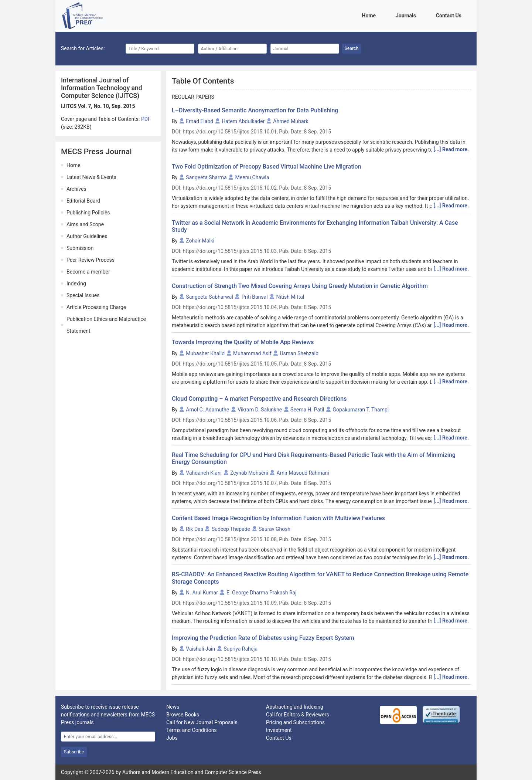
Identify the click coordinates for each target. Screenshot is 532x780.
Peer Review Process (91, 260)
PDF (146, 119)
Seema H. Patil (307, 410)
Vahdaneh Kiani (204, 473)
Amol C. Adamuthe (207, 410)
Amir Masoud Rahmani (303, 473)
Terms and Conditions (192, 730)
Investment (279, 730)
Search (352, 48)
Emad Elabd (199, 121)
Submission (80, 248)
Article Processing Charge (96, 307)
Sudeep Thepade (231, 529)
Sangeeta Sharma (206, 177)
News (173, 707)
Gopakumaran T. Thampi (361, 410)
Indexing (76, 284)
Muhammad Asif (252, 353)
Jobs (172, 738)
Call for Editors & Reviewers (298, 715)
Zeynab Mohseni (249, 473)
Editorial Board (83, 201)
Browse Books (183, 715)
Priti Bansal (255, 297)
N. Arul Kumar (202, 593)
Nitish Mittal (290, 297)
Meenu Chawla (252, 177)
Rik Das (195, 529)
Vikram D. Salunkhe (260, 410)
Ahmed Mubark (291, 121)
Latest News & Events (91, 177)
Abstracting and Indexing (295, 707)
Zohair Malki (200, 241)
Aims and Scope (85, 224)
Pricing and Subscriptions (295, 722)
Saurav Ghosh (274, 529)
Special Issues (83, 295)
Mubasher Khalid (205, 353)
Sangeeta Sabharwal (209, 297)
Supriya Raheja (241, 649)
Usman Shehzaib (299, 353)
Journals (407, 15)
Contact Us (450, 15)
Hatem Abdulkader (243, 121)
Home (370, 15)
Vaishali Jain (200, 649)
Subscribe (74, 752)
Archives (76, 189)
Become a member (88, 272)
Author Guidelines (87, 236)
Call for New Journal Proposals (202, 722)
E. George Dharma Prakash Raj (262, 593)
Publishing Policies (88, 213)
